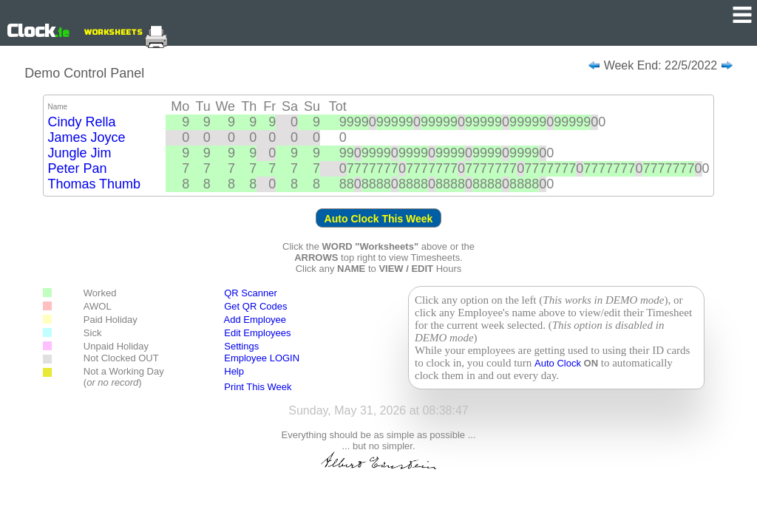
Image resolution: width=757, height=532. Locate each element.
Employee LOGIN (262, 358)
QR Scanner (251, 293)
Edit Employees (251, 333)
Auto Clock (559, 363)
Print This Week (258, 387)
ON (591, 363)
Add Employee (255, 320)
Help (234, 371)
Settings (241, 346)
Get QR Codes (255, 306)
